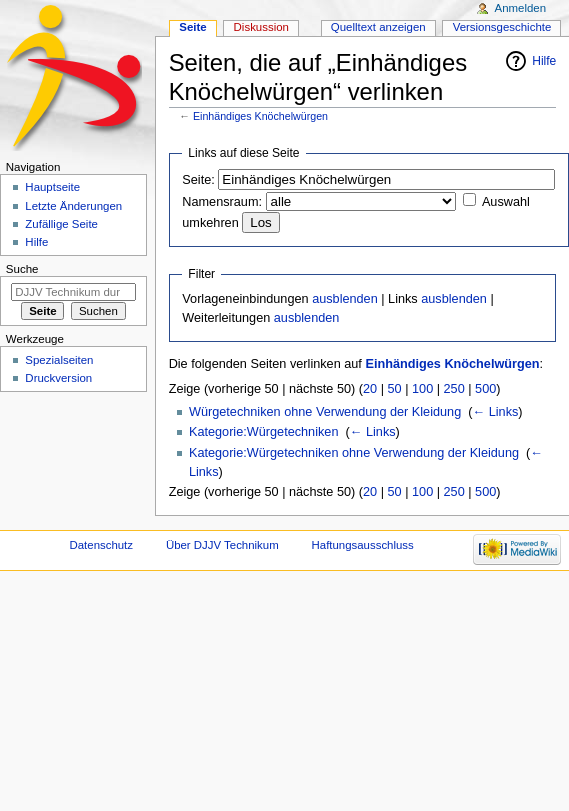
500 (485, 389)
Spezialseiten (59, 360)
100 (422, 389)
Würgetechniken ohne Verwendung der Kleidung (325, 412)
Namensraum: (222, 202)
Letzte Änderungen (73, 206)
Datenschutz (102, 545)
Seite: (198, 180)
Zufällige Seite (61, 224)
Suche (22, 269)
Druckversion (58, 378)
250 (454, 389)
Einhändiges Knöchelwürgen (260, 116)
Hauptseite (52, 187)
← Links (496, 412)
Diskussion (261, 27)
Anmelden (521, 8)
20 (370, 389)
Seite (192, 27)
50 (395, 389)
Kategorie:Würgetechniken (264, 432)
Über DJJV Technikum (222, 545)
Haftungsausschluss (363, 545)
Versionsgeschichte (502, 27)
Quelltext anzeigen (378, 27)
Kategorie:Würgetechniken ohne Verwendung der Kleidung (354, 453)
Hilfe (544, 61)
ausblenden (345, 299)
